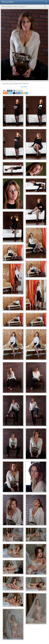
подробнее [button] (24, 87)
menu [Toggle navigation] (46, 2)
